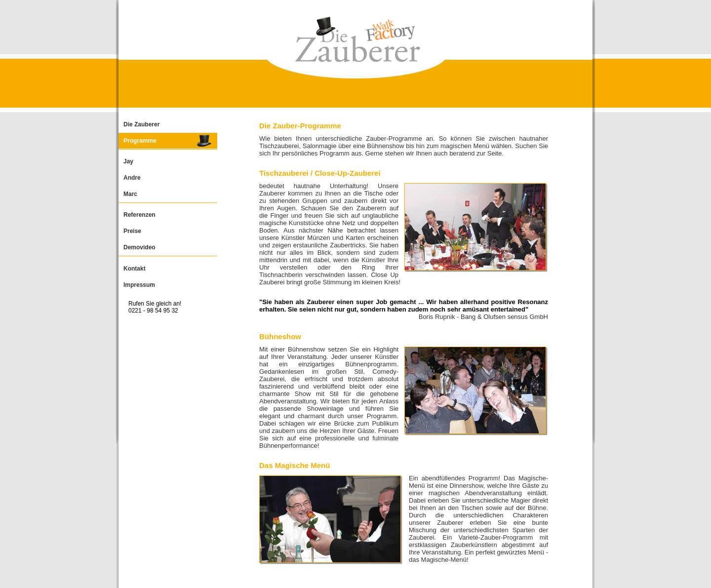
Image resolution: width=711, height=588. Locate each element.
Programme (140, 141)
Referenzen (139, 215)
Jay (128, 161)
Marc (130, 194)
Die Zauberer (141, 124)
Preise (132, 231)
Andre (132, 178)
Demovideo (139, 247)
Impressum (139, 285)
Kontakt (135, 269)
